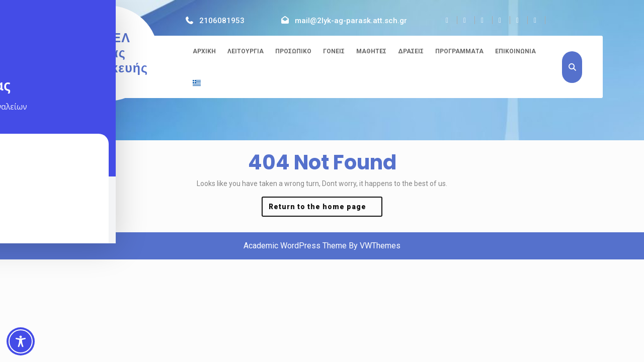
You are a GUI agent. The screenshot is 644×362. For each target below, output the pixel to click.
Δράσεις (411, 51)
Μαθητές (371, 51)
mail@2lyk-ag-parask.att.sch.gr (351, 21)
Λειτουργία (246, 51)
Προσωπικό (293, 51)
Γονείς (334, 51)
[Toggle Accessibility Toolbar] (21, 341)
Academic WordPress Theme (295, 246)
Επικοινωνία (515, 51)
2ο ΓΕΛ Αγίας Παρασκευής (108, 53)
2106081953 (222, 21)
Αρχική (204, 51)
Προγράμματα (459, 51)
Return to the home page (326, 209)
